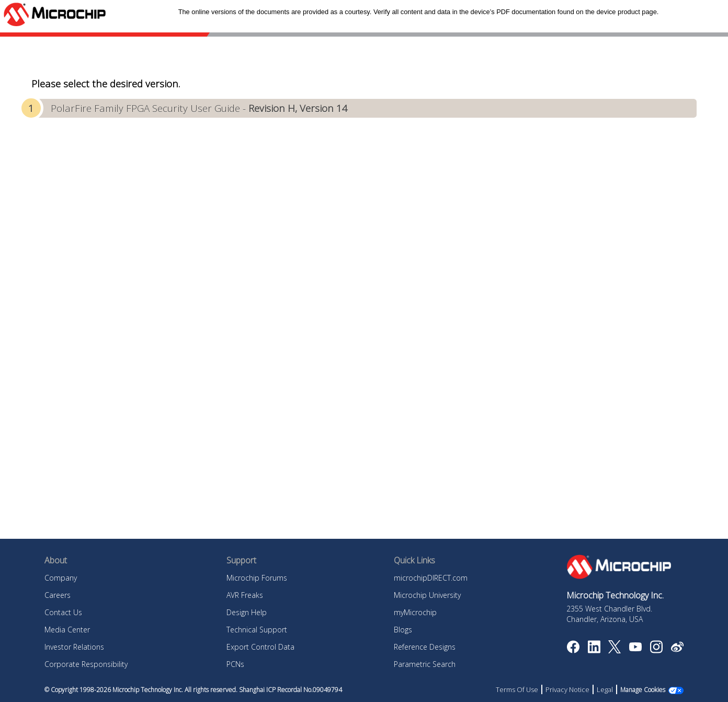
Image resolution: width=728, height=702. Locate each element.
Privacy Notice (567, 689)
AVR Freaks (245, 595)
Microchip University (427, 595)
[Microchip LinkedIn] (594, 650)
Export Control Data (260, 647)
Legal (605, 689)
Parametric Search (425, 664)
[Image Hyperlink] (635, 648)
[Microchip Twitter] (615, 650)
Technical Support (257, 630)
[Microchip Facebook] (573, 650)
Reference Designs (425, 647)
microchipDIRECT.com (431, 578)
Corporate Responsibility (86, 664)
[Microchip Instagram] (656, 650)
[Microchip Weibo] (677, 649)
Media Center (67, 630)
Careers (58, 595)
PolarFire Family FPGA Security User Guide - (199, 108)
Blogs (403, 630)
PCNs (235, 664)
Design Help (247, 612)
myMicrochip (415, 612)
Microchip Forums (257, 578)
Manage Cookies (643, 690)
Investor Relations (74, 647)
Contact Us (63, 612)
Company (61, 578)
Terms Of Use (517, 689)
